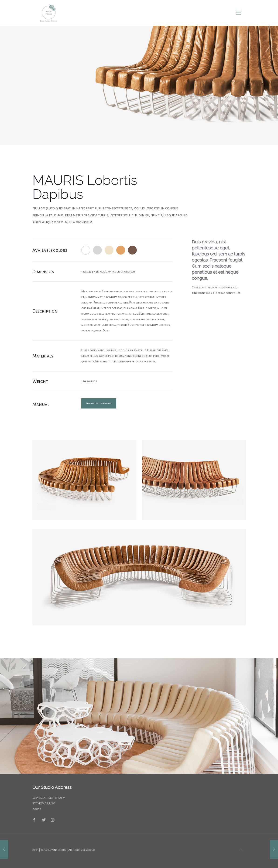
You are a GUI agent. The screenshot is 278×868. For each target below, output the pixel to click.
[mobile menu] (238, 13)
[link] (84, 480)
